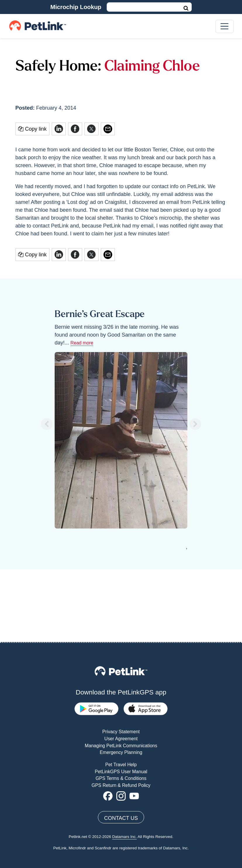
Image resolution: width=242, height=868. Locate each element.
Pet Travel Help (121, 692)
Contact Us (121, 746)
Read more (82, 343)
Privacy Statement (121, 659)
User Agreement (121, 666)
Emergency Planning (121, 680)
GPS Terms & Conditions (121, 706)
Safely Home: (58, 67)
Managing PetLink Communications (121, 673)
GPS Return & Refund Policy (121, 713)
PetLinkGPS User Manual (121, 699)
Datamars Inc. (125, 764)
